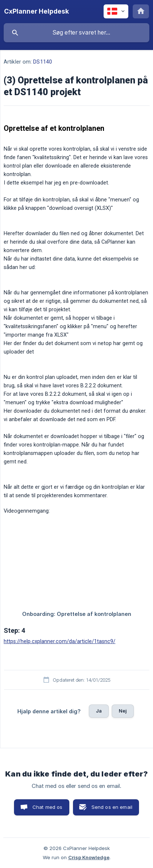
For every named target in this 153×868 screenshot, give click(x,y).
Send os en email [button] (112, 807)
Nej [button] (123, 711)
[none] (36, 11)
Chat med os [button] (48, 807)
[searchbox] (76, 33)
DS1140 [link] (43, 62)
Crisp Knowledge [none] (89, 857)
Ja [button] (99, 711)
